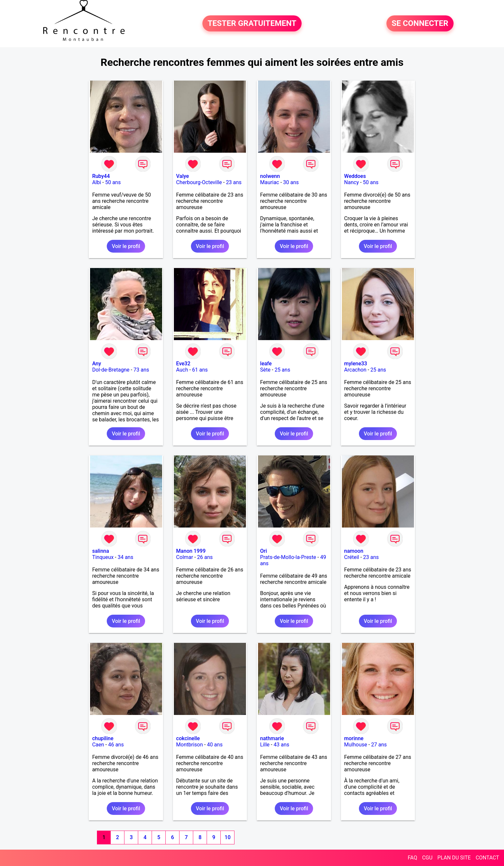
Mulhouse (356, 745)
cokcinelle (188, 738)
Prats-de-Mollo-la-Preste (288, 557)
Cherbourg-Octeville (199, 182)
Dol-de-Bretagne (111, 370)
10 (228, 837)
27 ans (379, 745)
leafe (266, 364)
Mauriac (270, 182)
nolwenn (270, 176)
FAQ (412, 858)
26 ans (205, 557)
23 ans (234, 182)
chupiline (103, 738)
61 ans (200, 370)
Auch (182, 370)
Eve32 (183, 364)
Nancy (352, 182)
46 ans (116, 745)
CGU (427, 858)
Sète (265, 370)
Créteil (352, 557)
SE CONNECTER (420, 24)
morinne (354, 738)
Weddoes (355, 176)
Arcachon (355, 370)
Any (96, 364)
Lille (265, 745)
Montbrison (190, 745)
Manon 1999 (191, 551)
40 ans (215, 745)
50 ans (113, 182)
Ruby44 (101, 176)
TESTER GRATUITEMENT (252, 24)
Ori (263, 551)
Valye (183, 176)
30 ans (291, 182)
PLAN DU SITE (454, 858)
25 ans (282, 370)
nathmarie (272, 738)
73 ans (141, 370)
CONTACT (487, 858)
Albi (96, 182)
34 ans (125, 557)
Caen (98, 745)
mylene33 (356, 364)
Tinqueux (103, 557)
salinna (100, 551)
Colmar (185, 557)
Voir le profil (126, 246)
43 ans (281, 745)
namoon (354, 551)
